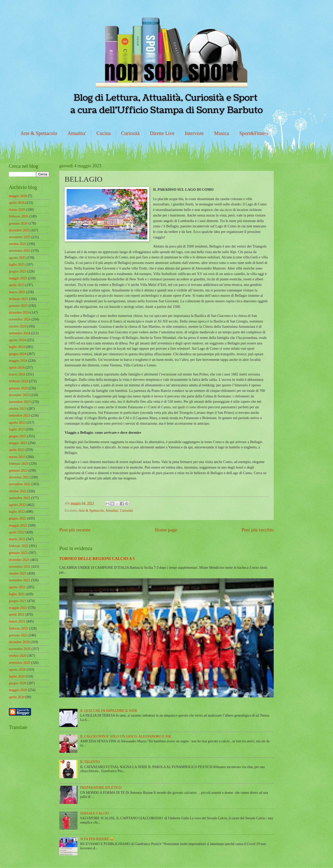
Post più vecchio (258, 530)
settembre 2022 (20, 498)
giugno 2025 (18, 271)
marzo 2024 (17, 374)
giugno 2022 (18, 518)
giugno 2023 (18, 436)
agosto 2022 (17, 505)
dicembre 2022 (19, 477)
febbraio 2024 (19, 381)
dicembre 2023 (19, 395)
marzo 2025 (17, 292)
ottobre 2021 (18, 573)
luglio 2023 (17, 429)
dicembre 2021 (19, 560)
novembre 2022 (20, 484)
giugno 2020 (18, 683)
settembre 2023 (20, 415)
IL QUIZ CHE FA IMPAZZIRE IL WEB (109, 711)
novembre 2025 (20, 237)
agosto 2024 (17, 340)
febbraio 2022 (19, 546)
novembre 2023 (20, 402)
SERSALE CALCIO (95, 813)
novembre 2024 (20, 319)
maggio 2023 (18, 443)
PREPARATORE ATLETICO (101, 788)
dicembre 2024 (19, 313)
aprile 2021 (17, 615)
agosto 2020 (17, 670)
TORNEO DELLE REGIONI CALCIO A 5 (97, 559)
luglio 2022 (17, 512)
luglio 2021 (17, 594)
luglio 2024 (17, 347)
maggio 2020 (18, 690)
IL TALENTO (90, 762)
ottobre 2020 (18, 656)
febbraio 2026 (19, 216)
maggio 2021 (18, 608)
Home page (166, 530)
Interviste (194, 133)
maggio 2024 (18, 361)
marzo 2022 (17, 539)
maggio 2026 (18, 196)
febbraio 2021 (19, 628)
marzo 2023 (17, 457)
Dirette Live (162, 133)
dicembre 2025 (19, 230)
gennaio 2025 (18, 306)
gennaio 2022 (18, 553)
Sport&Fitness (254, 133)
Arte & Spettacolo (39, 133)
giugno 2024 (18, 354)
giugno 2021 (18, 601)
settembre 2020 (20, 663)
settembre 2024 (20, 333)
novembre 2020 (20, 649)
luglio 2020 (17, 676)
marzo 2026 (17, 210)
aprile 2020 (17, 697)
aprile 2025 (17, 285)
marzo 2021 (17, 621)
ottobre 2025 (18, 244)
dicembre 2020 (19, 642)
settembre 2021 (20, 580)
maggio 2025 (18, 278)
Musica (222, 133)
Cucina (104, 133)
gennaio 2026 (18, 223)
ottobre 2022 (18, 491)
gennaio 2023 (18, 470)
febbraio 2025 (19, 299)
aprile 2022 (17, 532)
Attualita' (77, 133)
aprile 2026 (17, 203)
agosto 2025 (17, 258)
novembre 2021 (20, 567)
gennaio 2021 (18, 635)
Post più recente (75, 530)
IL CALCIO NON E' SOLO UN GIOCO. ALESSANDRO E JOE (126, 736)
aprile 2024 (17, 368)
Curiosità (130, 133)
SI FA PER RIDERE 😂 (97, 839)
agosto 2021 (17, 587)
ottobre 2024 (18, 326)
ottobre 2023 (18, 409)
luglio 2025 (17, 265)
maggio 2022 (18, 525)
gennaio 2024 (18, 388)
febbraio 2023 (19, 464)
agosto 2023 (17, 423)
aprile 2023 (17, 450)
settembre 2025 (20, 251)
